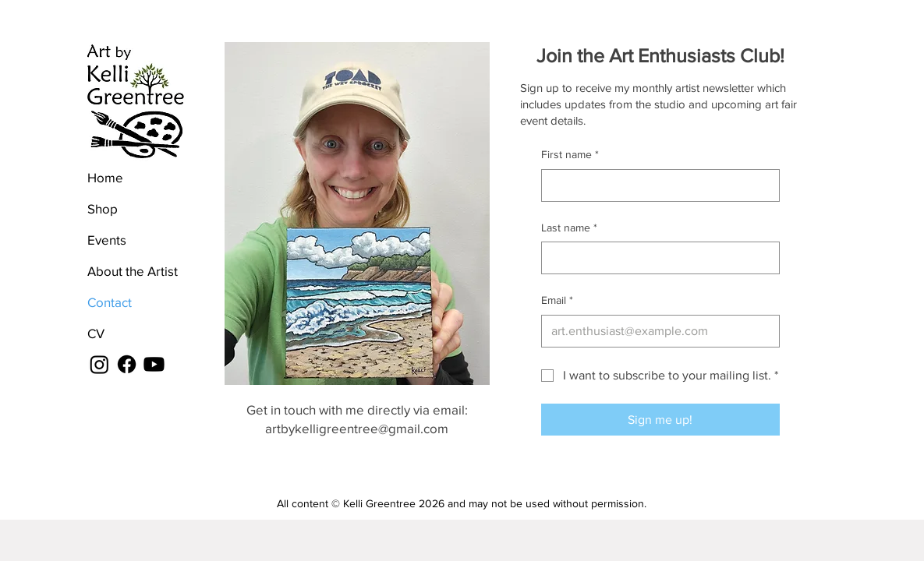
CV (96, 333)
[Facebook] (127, 364)
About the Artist (133, 271)
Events (107, 240)
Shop (103, 208)
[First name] (656, 185)
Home (105, 177)
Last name (569, 228)
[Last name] (656, 258)
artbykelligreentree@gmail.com (357, 428)
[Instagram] (99, 364)
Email (557, 301)
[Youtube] (154, 364)
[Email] (656, 331)
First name (570, 155)
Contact (110, 302)
